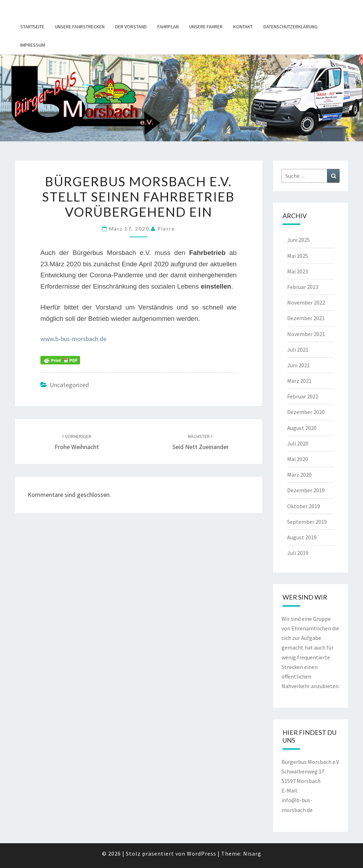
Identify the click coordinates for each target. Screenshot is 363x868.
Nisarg (252, 853)
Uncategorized (69, 385)
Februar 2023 (303, 287)
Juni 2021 (298, 365)
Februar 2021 (303, 396)
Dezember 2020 (306, 412)
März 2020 (299, 475)
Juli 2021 (298, 350)
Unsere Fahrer (206, 27)
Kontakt (243, 27)
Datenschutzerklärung (291, 27)
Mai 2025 (298, 256)
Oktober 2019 (304, 506)
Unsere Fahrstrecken (80, 27)
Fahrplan (168, 27)
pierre (166, 229)
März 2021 (299, 381)
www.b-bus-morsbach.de (73, 339)
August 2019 (302, 537)
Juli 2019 (298, 553)
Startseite (32, 27)
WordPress (202, 853)
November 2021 (306, 334)
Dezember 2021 (306, 318)
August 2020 (302, 428)
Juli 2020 (298, 443)
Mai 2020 (298, 459)
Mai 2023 (298, 271)
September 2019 (307, 522)
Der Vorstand (131, 27)
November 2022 (306, 302)
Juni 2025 (298, 240)
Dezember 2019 (306, 490)
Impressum (33, 45)
